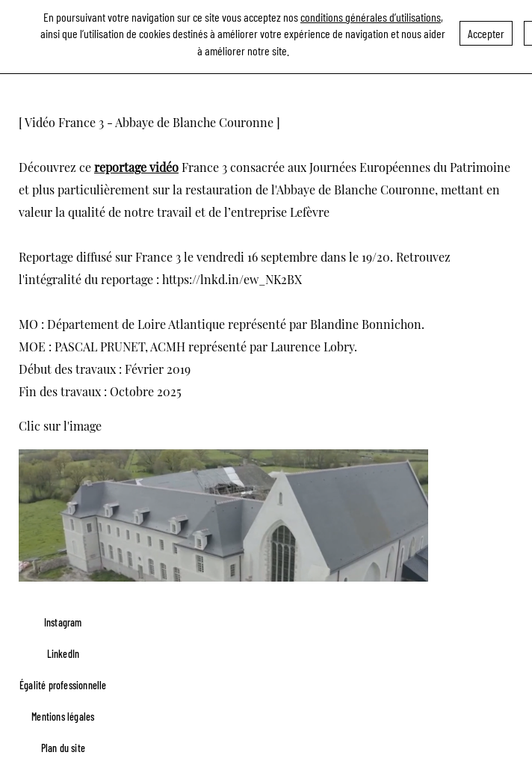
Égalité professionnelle (63, 685)
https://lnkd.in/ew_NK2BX (232, 279)
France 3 (204, 167)
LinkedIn (64, 654)
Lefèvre (310, 212)
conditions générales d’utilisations (371, 14)
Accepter (486, 30)
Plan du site (63, 748)
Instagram (63, 622)
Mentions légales (63, 717)
